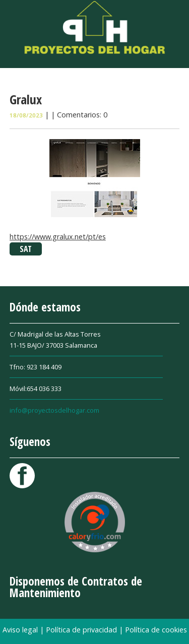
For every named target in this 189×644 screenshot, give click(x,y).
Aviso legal (21, 630)
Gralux (26, 99)
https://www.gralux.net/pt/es (58, 237)
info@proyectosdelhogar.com (54, 410)
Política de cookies (156, 630)
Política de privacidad (82, 630)
